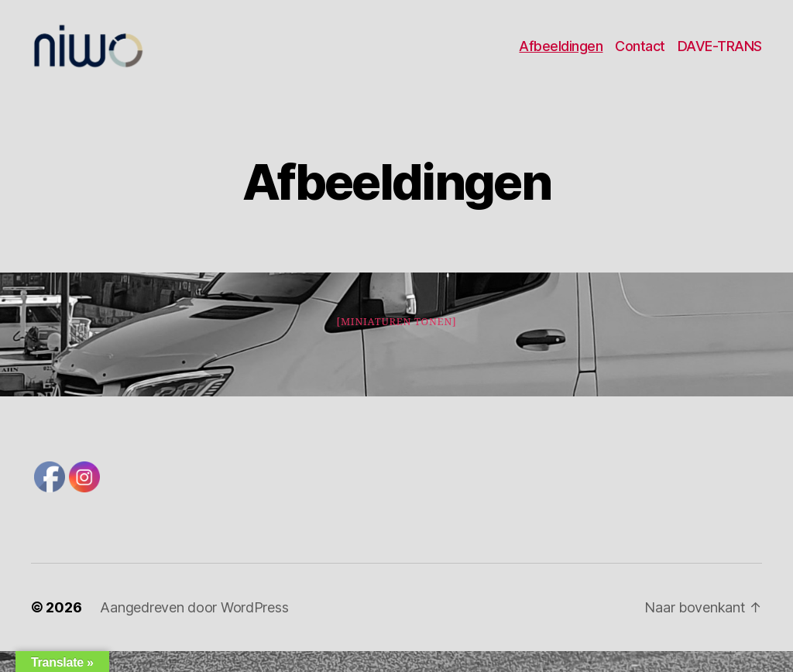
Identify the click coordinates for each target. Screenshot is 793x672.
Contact (640, 56)
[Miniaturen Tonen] (396, 343)
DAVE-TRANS (720, 56)
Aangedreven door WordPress (194, 628)
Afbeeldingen (561, 56)
